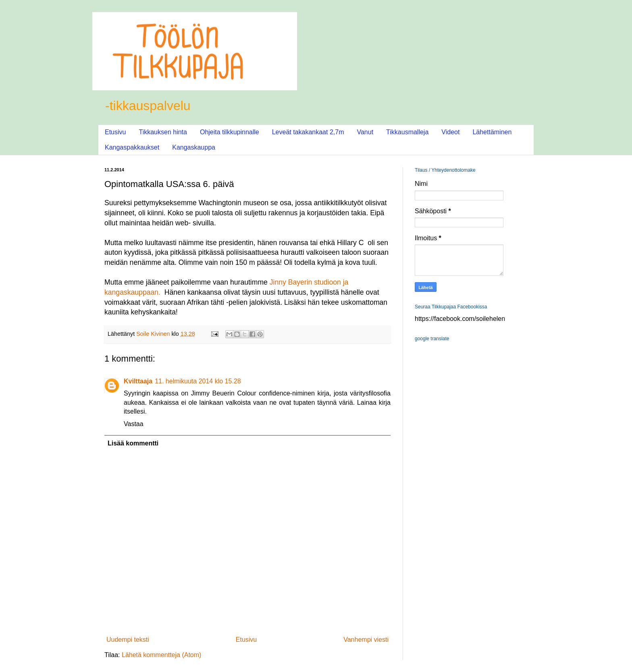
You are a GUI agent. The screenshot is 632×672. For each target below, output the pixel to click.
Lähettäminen (492, 132)
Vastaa (134, 424)
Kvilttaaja (138, 381)
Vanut (365, 132)
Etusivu (115, 132)
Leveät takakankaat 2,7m (308, 132)
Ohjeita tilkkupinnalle (230, 132)
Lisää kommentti (133, 443)
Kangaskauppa (194, 147)
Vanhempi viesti (366, 640)
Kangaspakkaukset (132, 147)
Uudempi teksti (128, 640)
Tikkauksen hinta (163, 132)
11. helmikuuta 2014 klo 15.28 (198, 381)
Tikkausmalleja (407, 132)
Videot (450, 132)
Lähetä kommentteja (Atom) (161, 655)
